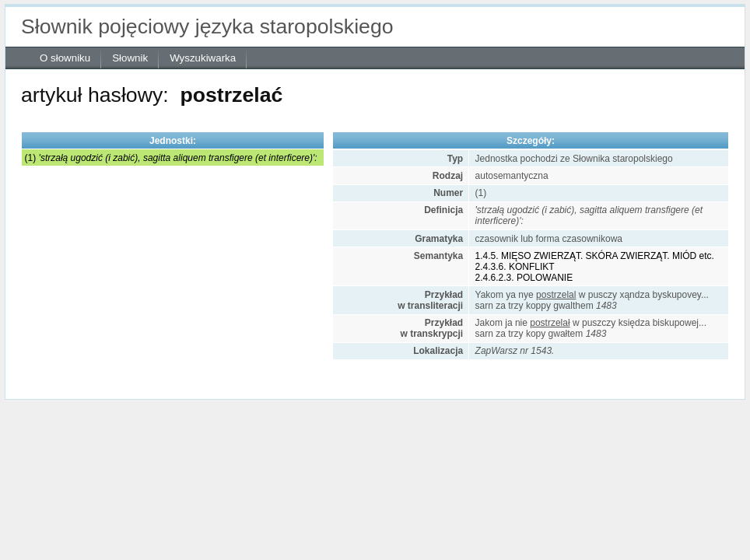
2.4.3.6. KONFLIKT (515, 267)
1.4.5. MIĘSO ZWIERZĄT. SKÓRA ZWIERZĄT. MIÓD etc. (595, 256)
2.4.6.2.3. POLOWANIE (524, 278)
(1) (171, 158)
